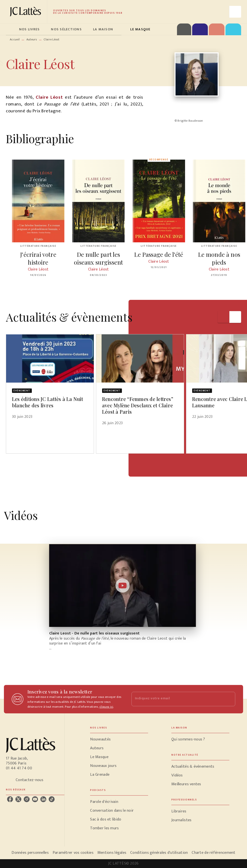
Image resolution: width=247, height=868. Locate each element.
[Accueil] (26, 12)
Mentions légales (112, 853)
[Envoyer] (229, 699)
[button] (50, 380)
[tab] (11, 29)
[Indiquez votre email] (177, 699)
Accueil (15, 39)
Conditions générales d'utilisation (159, 853)
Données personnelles (30, 853)
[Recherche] (235, 12)
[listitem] (10, 799)
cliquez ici (106, 707)
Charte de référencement (213, 853)
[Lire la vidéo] (123, 586)
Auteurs (32, 39)
